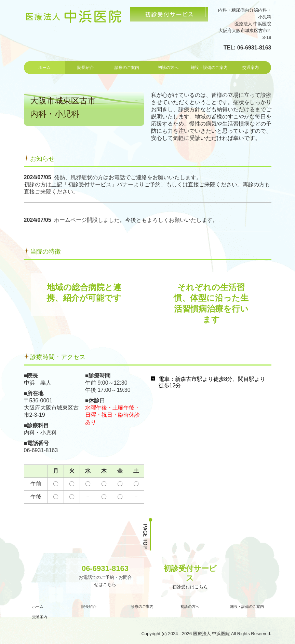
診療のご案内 (127, 68)
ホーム (44, 68)
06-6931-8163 (254, 48)
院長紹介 (85, 68)
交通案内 (251, 68)
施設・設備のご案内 (209, 68)
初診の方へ (168, 68)
